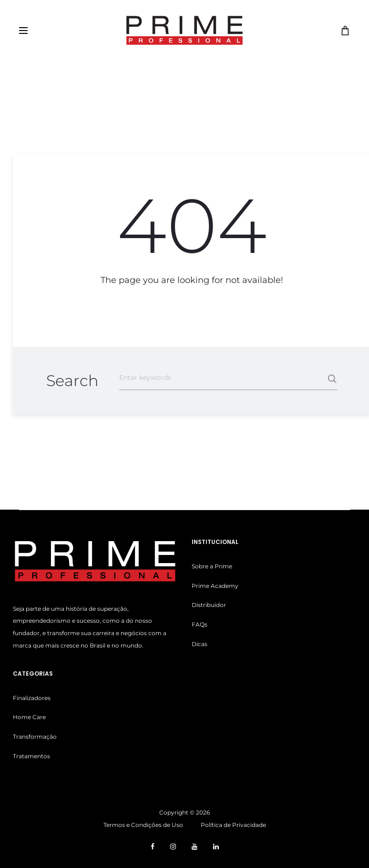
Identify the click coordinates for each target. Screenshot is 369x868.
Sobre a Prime (212, 566)
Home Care (29, 717)
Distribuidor (209, 605)
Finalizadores (32, 698)
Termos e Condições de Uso (143, 825)
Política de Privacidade (233, 825)
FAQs (200, 624)
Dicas (200, 644)
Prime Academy (215, 586)
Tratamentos (31, 756)
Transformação (35, 737)
